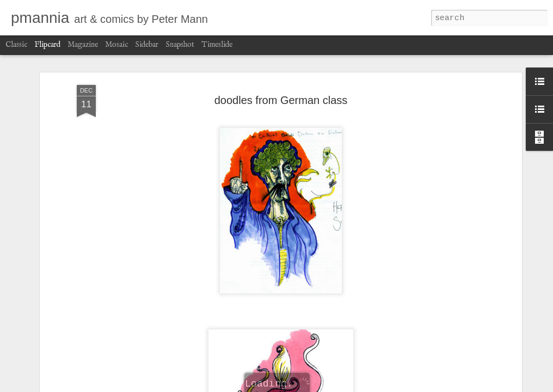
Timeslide (217, 45)
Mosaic (116, 45)
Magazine (83, 45)
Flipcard (47, 45)
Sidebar (147, 45)
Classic (16, 45)
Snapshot (180, 45)
